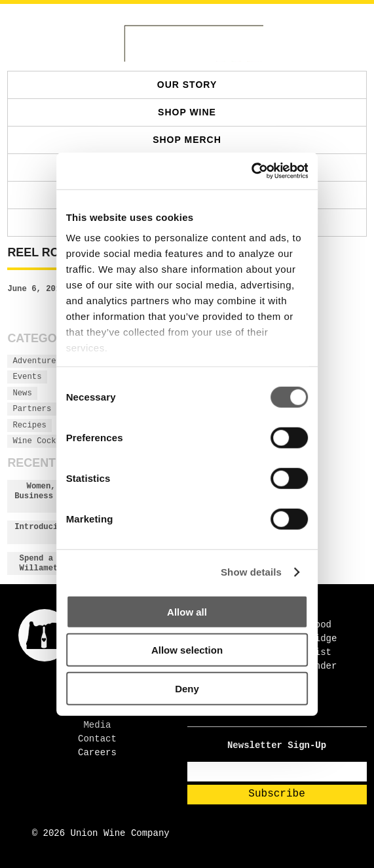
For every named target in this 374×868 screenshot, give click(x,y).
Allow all (187, 611)
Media (97, 725)
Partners (32, 409)
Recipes (29, 425)
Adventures (37, 361)
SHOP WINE (187, 112)
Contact (97, 739)
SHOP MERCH (187, 140)
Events (27, 377)
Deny (187, 688)
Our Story (187, 85)
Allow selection (187, 650)
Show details (251, 572)
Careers (97, 753)
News (22, 393)
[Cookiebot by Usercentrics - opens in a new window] (251, 171)
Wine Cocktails (46, 441)
